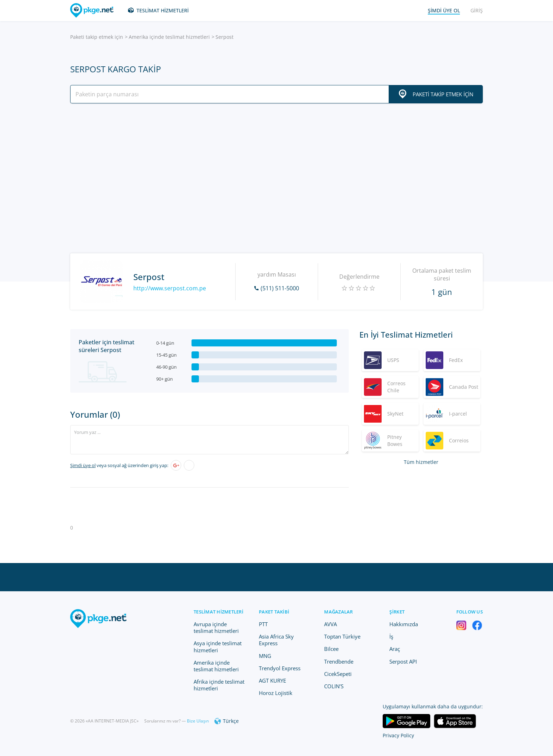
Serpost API (403, 661)
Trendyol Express (280, 668)
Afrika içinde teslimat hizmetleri (219, 685)
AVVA (330, 624)
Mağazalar (338, 612)
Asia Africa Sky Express (276, 640)
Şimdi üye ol (83, 465)
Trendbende (339, 661)
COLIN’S (334, 686)
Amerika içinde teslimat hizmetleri (169, 37)
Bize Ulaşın (198, 721)
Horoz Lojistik (276, 693)
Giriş (477, 10)
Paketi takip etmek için (97, 37)
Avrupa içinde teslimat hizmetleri (216, 627)
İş (391, 636)
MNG (265, 656)
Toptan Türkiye (342, 636)
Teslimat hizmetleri (163, 10)
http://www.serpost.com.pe (170, 288)
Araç (395, 649)
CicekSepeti (338, 674)
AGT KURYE (272, 681)
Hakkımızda (404, 624)
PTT (263, 624)
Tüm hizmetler (421, 462)
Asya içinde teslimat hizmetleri (218, 646)
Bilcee (331, 649)
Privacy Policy (398, 735)
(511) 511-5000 (280, 288)
